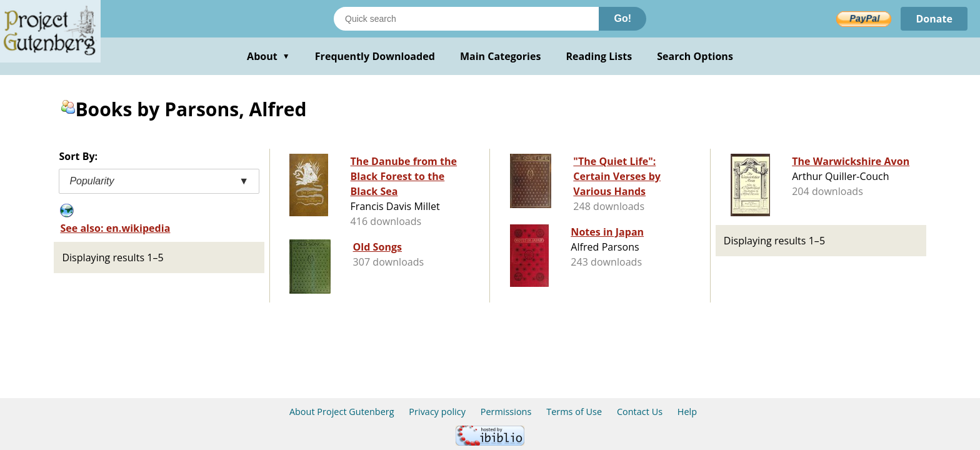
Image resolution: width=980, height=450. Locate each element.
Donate (934, 19)
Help (687, 412)
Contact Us (640, 412)
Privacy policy (437, 412)
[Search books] (466, 19)
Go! (622, 18)
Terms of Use (574, 412)
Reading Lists (599, 56)
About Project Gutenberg (342, 412)
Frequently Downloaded (375, 56)
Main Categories (501, 56)
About (268, 56)
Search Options (695, 56)
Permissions (506, 412)
